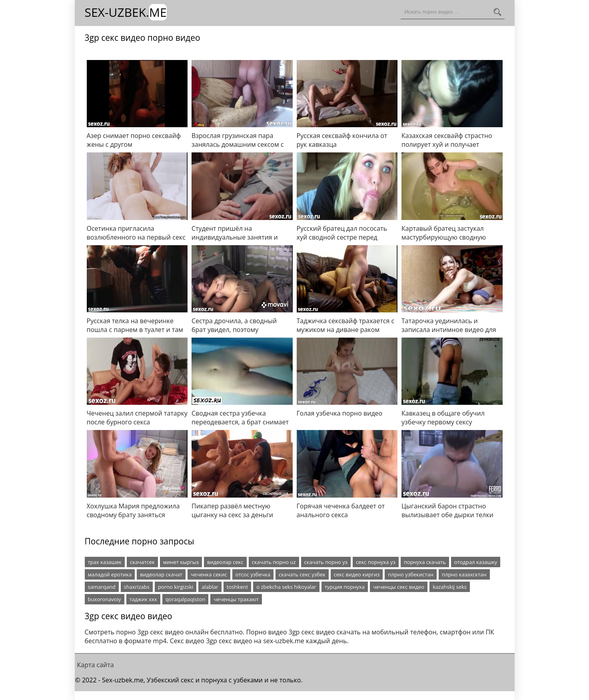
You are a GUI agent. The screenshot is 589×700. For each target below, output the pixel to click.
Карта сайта (96, 665)
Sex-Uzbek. (126, 12)
